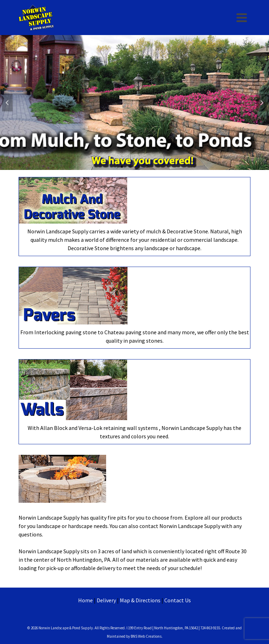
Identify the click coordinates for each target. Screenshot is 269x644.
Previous (7, 103)
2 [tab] (130, 166)
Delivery (106, 600)
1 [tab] (122, 166)
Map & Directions (140, 600)
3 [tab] (139, 166)
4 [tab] (147, 166)
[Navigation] (242, 18)
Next (262, 103)
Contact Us (178, 600)
